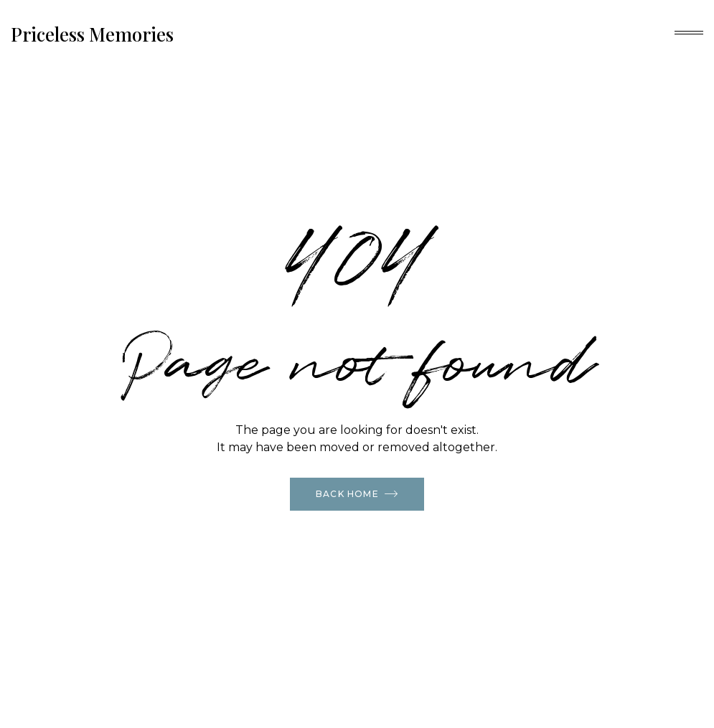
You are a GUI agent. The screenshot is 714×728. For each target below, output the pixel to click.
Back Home (357, 493)
